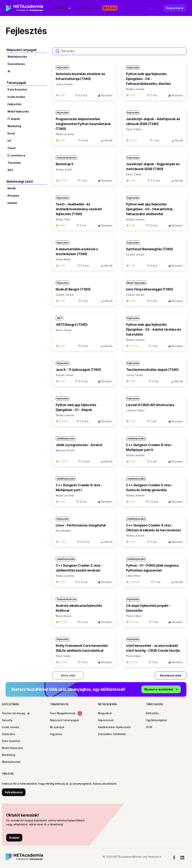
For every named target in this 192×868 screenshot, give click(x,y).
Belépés (151, 8)
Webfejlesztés (17, 57)
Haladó (12, 203)
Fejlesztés (15, 104)
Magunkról (105, 713)
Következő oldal (171, 675)
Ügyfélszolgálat (156, 720)
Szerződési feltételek (112, 734)
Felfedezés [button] (59, 8)
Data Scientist (17, 89)
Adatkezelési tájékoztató (114, 727)
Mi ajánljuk (57, 727)
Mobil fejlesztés (18, 111)
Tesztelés (14, 163)
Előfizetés (84, 8)
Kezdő (12, 188)
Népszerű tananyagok (64, 720)
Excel (11, 133)
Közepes (13, 196)
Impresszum (106, 720)
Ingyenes (56, 734)
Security (7, 720)
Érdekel (14, 838)
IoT (10, 141)
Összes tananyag (16, 713)
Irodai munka (16, 97)
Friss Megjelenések (66, 713)
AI (9, 71)
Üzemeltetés (16, 64)
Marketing (14, 126)
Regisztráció (175, 8)
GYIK (149, 727)
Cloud (11, 148)
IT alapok (14, 119)
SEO (10, 170)
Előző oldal (68, 675)
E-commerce (16, 155)
